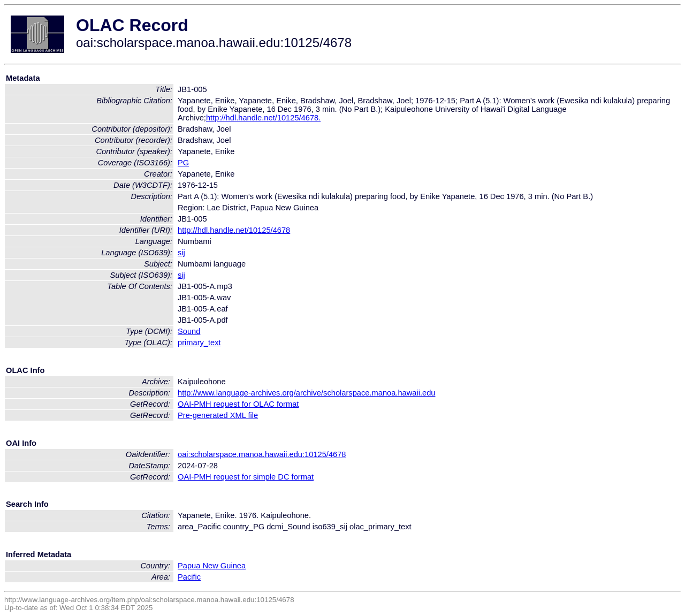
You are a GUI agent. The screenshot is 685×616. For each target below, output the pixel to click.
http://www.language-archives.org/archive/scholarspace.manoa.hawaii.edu (306, 393)
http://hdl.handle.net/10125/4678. (263, 118)
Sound (189, 331)
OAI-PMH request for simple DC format (246, 477)
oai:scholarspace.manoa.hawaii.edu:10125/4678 (262, 454)
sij (181, 253)
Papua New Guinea (212, 566)
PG (183, 163)
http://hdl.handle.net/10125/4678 (234, 230)
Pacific (189, 577)
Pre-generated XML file (218, 415)
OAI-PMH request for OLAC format (238, 404)
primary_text (199, 343)
